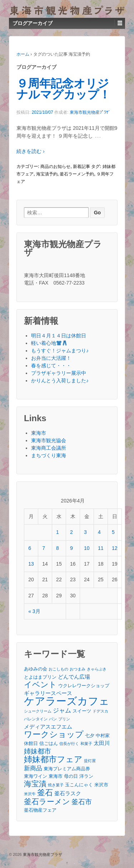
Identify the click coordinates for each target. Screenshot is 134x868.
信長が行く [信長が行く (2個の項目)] (69, 744)
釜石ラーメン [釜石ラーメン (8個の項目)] (47, 801)
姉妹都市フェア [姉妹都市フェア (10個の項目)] (53, 759)
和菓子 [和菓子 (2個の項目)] (86, 744)
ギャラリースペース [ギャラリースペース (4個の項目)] (48, 693)
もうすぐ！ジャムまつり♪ (60, 351)
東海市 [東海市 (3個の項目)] (56, 776)
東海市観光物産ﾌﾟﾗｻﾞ (90, 112)
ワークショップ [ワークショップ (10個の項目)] (54, 734)
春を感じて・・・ (51, 366)
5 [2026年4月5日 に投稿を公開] (113, 532)
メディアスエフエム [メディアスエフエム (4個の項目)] (48, 727)
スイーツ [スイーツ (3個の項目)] (82, 711)
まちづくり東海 (49, 455)
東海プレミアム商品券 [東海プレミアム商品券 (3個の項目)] (67, 769)
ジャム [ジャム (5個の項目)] (62, 710)
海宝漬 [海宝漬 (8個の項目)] (35, 784)
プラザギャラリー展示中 (59, 373)
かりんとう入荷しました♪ (60, 381)
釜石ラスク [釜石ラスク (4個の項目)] (68, 793)
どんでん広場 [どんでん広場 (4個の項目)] (74, 677)
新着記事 (81, 167)
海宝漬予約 (47, 174)
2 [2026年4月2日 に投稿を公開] (71, 532)
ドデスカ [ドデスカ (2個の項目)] (100, 711)
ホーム (23, 54)
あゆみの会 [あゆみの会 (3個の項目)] (36, 669)
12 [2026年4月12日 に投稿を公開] (115, 548)
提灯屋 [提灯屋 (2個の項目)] (90, 761)
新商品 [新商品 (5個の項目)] (33, 768)
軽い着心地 (49, 343)
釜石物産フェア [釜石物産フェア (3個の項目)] (40, 810)
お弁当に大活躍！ (51, 358)
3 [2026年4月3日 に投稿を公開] (85, 532)
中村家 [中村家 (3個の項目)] (103, 736)
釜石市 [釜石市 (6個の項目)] (82, 802)
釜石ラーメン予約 (77, 174)
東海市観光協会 (49, 440)
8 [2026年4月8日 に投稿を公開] (58, 548)
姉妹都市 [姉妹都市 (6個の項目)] (38, 751)
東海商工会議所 (49, 448)
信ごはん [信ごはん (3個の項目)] (49, 743)
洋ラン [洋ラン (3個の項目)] (86, 776)
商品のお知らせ (55, 167)
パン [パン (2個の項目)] (53, 719)
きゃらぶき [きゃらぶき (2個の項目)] (97, 669)
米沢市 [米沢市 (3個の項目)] (101, 785)
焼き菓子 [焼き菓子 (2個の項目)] (56, 785)
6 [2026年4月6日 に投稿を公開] (30, 548)
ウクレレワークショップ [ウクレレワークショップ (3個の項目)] (84, 686)
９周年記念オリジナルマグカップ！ (63, 89)
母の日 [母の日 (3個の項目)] (71, 776)
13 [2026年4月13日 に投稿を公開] (31, 564)
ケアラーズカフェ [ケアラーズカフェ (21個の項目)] (67, 701)
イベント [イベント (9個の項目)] (40, 685)
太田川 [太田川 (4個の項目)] (102, 743)
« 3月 (34, 611)
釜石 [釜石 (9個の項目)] (45, 793)
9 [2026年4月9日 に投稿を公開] (71, 548)
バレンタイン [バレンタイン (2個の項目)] (36, 719)
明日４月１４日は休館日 (59, 336)
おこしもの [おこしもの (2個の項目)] (58, 669)
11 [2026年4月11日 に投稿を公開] (101, 548)
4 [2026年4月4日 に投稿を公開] (99, 532)
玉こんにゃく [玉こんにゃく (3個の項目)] (79, 785)
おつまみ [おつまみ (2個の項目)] (78, 669)
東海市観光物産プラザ (42, 854)
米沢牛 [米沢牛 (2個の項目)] (30, 794)
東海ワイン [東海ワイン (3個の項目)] (36, 776)
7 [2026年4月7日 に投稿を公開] (44, 548)
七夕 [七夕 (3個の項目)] (90, 736)
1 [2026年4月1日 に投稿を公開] (58, 532)
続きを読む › (31, 151)
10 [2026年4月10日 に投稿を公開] (87, 548)
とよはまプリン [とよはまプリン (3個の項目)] (40, 677)
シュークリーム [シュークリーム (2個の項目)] (38, 711)
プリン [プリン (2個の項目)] (64, 719)
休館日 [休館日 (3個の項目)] (31, 743)
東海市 (39, 433)
